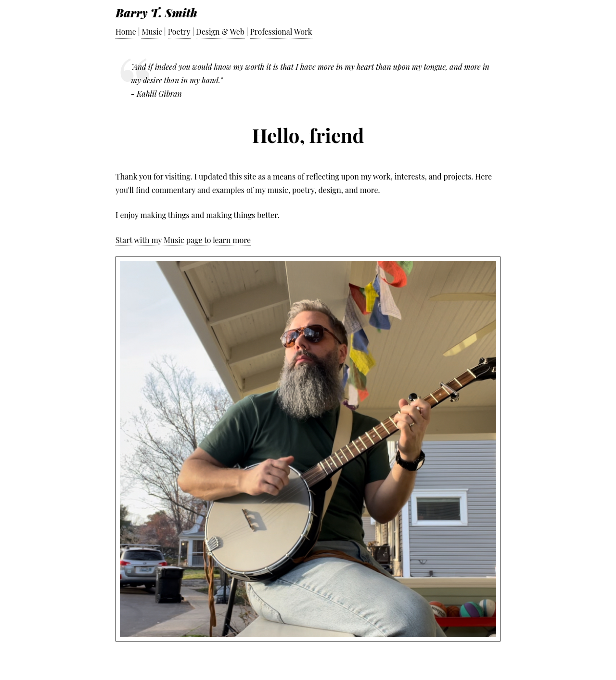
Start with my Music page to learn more (183, 240)
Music (152, 32)
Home (126, 32)
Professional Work (281, 32)
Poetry (179, 32)
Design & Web (220, 32)
